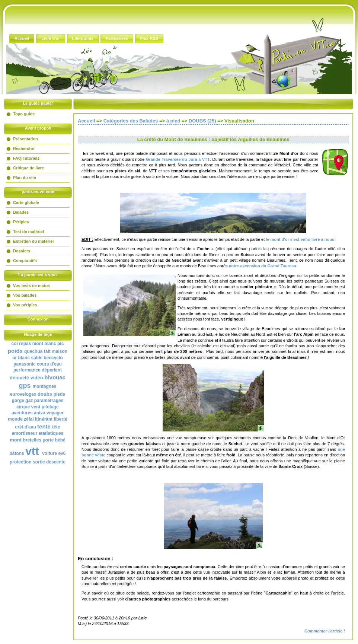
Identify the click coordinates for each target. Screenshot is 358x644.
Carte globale (26, 203)
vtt (32, 451)
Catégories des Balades (131, 121)
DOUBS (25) (202, 121)
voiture (49, 453)
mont (16, 440)
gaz (29, 401)
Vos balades (25, 295)
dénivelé (19, 378)
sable (37, 358)
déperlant (52, 370)
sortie (39, 462)
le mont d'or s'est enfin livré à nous (300, 239)
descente (56, 462)
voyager (55, 413)
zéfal (29, 419)
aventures (22, 413)
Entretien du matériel (33, 241)
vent (36, 407)
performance (27, 370)
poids (15, 351)
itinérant (44, 419)
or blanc (21, 358)
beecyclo (53, 358)
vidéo (37, 378)
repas (25, 344)
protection (21, 462)
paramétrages (49, 401)
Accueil (86, 121)
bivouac (55, 377)
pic (60, 344)
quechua (33, 351)
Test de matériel (28, 232)
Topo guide (24, 114)
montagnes (45, 386)
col (15, 344)
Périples (21, 222)
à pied (173, 121)
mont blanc (44, 344)
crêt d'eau (26, 427)
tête (56, 427)
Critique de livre (28, 168)
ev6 (62, 453)
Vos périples (25, 305)
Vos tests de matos (31, 286)
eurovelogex (23, 394)
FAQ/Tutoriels (26, 158)
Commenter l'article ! (325, 631)
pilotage (50, 407)
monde (15, 419)
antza (40, 413)
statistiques (51, 433)
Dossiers (22, 251)
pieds (59, 394)
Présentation (25, 139)
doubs (45, 394)
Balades (21, 212)
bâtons (17, 453)
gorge (18, 401)
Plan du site (25, 178)
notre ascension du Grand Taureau (263, 266)
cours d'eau (49, 364)
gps (25, 386)
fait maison (56, 351)
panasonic (24, 364)
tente (44, 426)
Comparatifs (25, 261)
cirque (23, 407)
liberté (61, 419)
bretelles (32, 440)
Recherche (23, 149)
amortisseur (25, 433)
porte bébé (54, 440)
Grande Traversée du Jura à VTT (178, 159)
